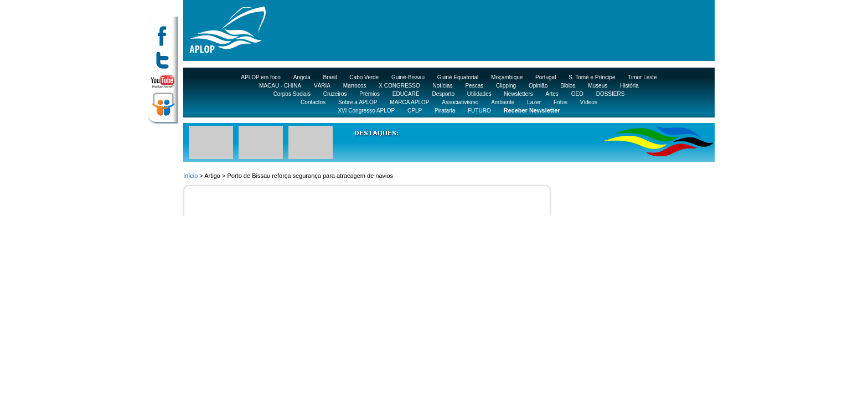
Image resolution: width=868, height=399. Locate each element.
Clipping (506, 86)
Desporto (443, 94)
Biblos (568, 86)
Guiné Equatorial (458, 77)
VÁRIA (322, 86)
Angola (302, 77)
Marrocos (355, 86)
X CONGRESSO (399, 86)
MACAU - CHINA (280, 86)
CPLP (415, 111)
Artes (552, 94)
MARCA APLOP (409, 102)
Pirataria (445, 111)
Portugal (546, 77)
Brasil (330, 77)
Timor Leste (642, 77)
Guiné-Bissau (408, 77)
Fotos (560, 102)
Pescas (474, 86)
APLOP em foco (261, 77)
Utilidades (479, 94)
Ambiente (503, 102)
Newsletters (518, 94)
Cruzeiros (335, 94)
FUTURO (479, 111)
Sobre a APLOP (358, 102)
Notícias (443, 86)
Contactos (313, 102)
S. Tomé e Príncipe (592, 77)
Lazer (534, 102)
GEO (577, 94)
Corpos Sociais (292, 94)
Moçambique (507, 77)
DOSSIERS (611, 94)
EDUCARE (406, 94)
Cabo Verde (364, 77)
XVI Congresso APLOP (366, 111)
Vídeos (589, 102)
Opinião (538, 86)
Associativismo (460, 102)
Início (190, 176)
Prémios (370, 94)
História (629, 86)
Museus (598, 86)
